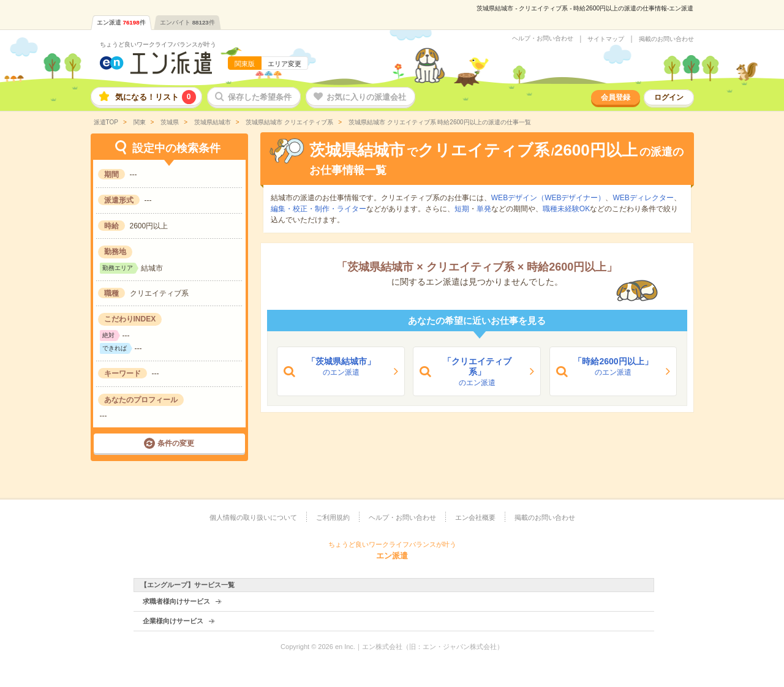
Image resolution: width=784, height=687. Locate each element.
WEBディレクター (643, 198)
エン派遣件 (121, 22)
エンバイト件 (187, 22)
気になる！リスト (156, 97)
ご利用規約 (333, 517)
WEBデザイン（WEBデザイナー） (548, 198)
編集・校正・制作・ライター (318, 209)
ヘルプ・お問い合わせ (543, 39)
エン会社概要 (475, 517)
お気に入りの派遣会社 (366, 97)
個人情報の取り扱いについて (253, 517)
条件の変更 (176, 443)
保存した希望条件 (260, 97)
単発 (484, 209)
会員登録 (616, 97)
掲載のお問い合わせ (666, 39)
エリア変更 (285, 64)
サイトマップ (606, 39)
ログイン (669, 97)
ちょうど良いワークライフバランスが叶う (158, 44)
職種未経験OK (566, 209)
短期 (462, 209)
